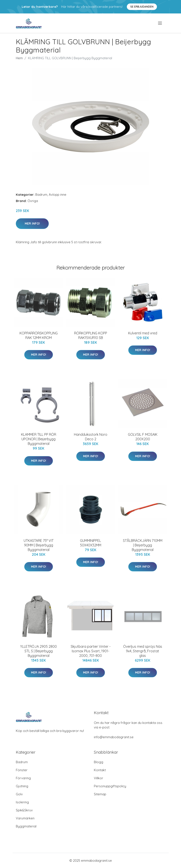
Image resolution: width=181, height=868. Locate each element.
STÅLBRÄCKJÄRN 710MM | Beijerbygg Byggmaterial (143, 545)
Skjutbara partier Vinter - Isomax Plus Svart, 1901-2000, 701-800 (91, 651)
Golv (19, 794)
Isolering (22, 802)
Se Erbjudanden (142, 7)
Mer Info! (32, 224)
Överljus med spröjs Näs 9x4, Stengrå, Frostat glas (143, 651)
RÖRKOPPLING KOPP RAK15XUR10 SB (91, 335)
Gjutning (22, 786)
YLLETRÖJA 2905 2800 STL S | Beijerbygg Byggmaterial (38, 651)
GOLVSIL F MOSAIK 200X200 (143, 437)
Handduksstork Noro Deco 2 (91, 437)
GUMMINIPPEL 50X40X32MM (91, 543)
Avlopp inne (58, 195)
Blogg (99, 762)
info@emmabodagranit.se (114, 737)
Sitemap (100, 794)
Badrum (41, 195)
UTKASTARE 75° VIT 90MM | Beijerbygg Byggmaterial (39, 545)
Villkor (99, 778)
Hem (19, 58)
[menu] (160, 23)
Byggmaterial (26, 826)
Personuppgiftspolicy (110, 786)
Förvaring (23, 778)
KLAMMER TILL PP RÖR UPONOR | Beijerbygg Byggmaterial (39, 439)
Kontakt (100, 770)
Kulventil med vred (143, 333)
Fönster (22, 770)
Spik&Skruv (24, 810)
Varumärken (25, 818)
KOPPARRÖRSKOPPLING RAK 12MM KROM (39, 335)
